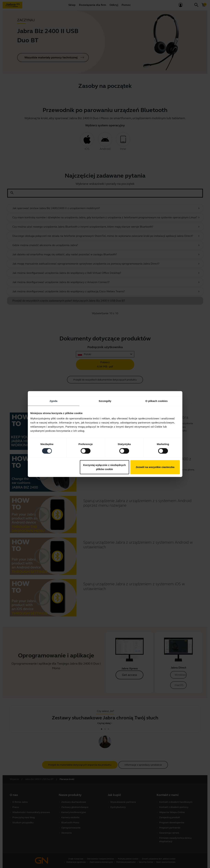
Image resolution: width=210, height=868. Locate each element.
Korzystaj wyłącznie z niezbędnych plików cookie (104, 467)
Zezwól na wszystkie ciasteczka (155, 467)
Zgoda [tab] (54, 401)
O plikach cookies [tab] (157, 401)
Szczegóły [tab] (105, 401)
